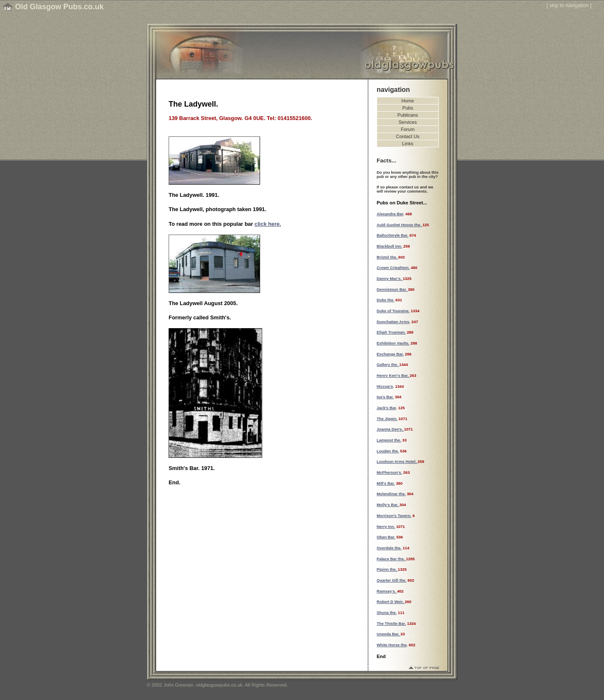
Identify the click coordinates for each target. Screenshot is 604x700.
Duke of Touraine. (393, 311)
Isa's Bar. (385, 397)
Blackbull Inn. (389, 246)
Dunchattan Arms (393, 322)
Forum (408, 129)
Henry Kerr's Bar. (393, 376)
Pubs (408, 108)
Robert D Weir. (391, 602)
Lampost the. (389, 440)
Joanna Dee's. (390, 429)
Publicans (408, 115)
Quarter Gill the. (392, 580)
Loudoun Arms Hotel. (397, 462)
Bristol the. (388, 257)
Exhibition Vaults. (393, 343)
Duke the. (385, 300)
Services (407, 122)
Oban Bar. (386, 537)
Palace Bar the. (391, 559)
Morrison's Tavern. (394, 516)
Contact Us (408, 136)
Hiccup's (385, 387)
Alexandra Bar (390, 214)
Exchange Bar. (390, 354)
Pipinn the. (387, 569)
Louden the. (388, 451)
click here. (268, 224)
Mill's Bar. (386, 483)
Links (408, 144)
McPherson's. (389, 473)
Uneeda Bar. (389, 634)
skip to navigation (569, 5)
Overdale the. (389, 548)
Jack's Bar (386, 408)
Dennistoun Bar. (392, 290)
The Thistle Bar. (391, 624)
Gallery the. (388, 365)
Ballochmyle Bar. (393, 235)
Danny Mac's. (390, 279)
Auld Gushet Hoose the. (400, 225)
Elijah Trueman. (391, 332)
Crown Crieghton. (393, 268)
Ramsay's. (387, 591)
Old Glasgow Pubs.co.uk (59, 7)
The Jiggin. (387, 419)
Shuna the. (387, 613)
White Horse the (392, 645)
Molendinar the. (391, 494)
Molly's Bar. (388, 505)
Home (408, 101)
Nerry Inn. (386, 527)
